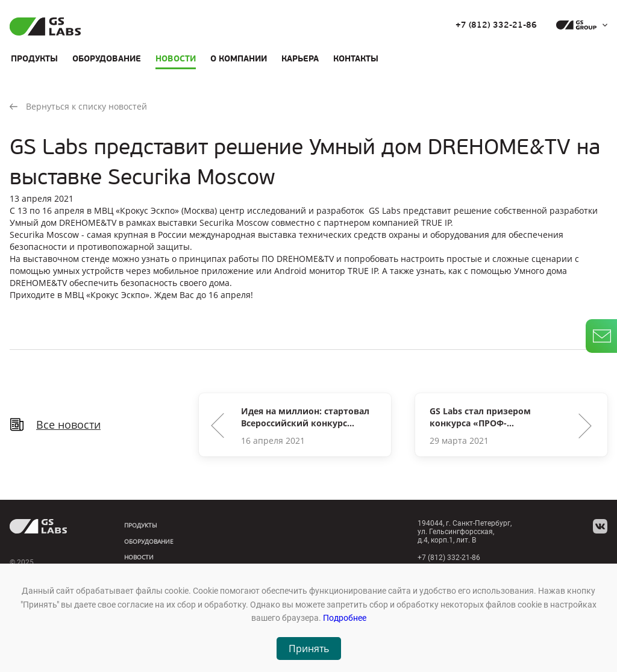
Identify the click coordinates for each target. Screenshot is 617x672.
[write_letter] (601, 336)
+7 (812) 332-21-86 (496, 25)
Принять (309, 649)
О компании (239, 58)
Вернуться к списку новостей (78, 106)
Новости (176, 58)
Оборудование (107, 58)
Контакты (356, 58)
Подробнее (345, 618)
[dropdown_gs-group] (579, 25)
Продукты (34, 58)
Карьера (300, 58)
